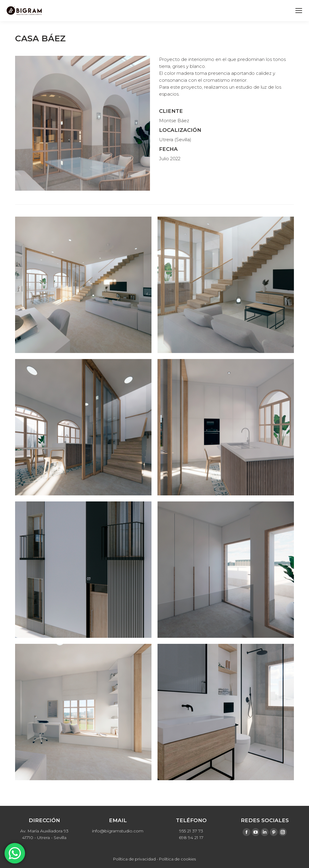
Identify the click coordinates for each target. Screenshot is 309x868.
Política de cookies (177, 859)
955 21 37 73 (191, 831)
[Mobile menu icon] (299, 11)
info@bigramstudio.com (118, 831)
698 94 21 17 (191, 838)
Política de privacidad (134, 859)
